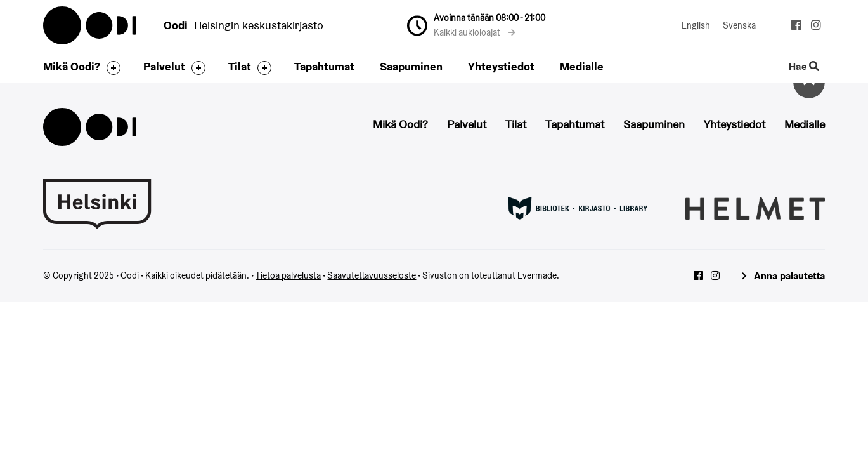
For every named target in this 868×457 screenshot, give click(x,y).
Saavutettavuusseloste (372, 275)
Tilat (240, 66)
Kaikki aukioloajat (475, 32)
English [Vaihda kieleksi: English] (696, 25)
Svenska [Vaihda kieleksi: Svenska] (739, 25)
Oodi (91, 25)
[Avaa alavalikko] (110, 68)
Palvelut (164, 66)
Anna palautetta (789, 276)
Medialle (582, 66)
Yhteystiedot (501, 66)
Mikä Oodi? (72, 66)
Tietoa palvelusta (288, 275)
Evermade (537, 275)
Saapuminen (411, 66)
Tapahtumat (324, 66)
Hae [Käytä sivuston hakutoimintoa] (804, 67)
